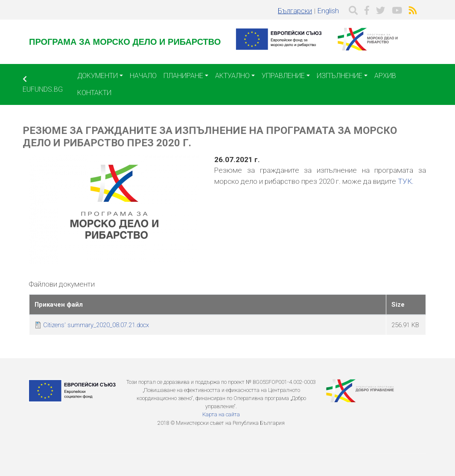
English (328, 11)
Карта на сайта (221, 414)
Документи (98, 76)
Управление (283, 76)
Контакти (94, 93)
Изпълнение (340, 76)
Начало (143, 76)
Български (295, 11)
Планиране (183, 76)
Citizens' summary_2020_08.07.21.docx (96, 325)
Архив (385, 76)
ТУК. (406, 181)
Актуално (232, 76)
